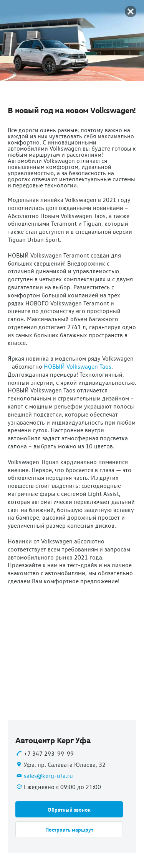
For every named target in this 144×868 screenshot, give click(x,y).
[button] (69, 809)
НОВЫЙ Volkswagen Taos (78, 366)
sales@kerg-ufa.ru (48, 776)
